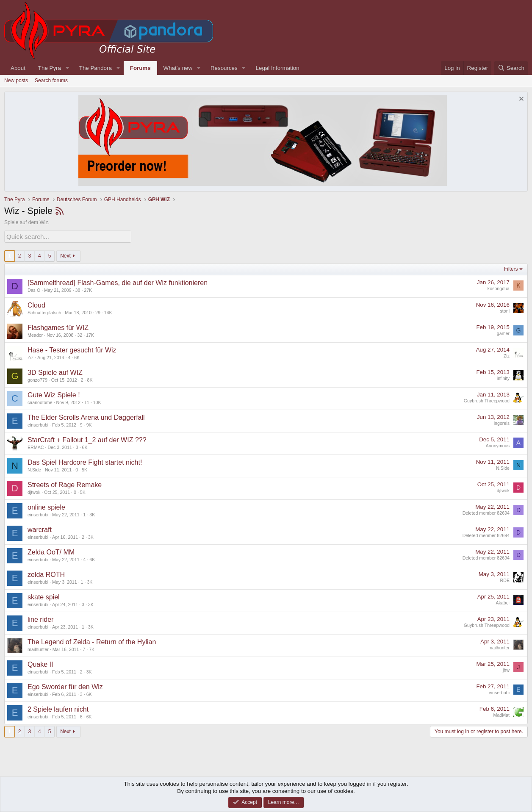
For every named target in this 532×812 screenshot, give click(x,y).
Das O (34, 289)
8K (90, 379)
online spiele (46, 506)
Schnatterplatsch (44, 311)
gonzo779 (37, 379)
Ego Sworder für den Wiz (65, 686)
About (18, 68)
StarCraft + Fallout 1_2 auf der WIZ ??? (87, 439)
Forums (140, 68)
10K (97, 401)
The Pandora (96, 68)
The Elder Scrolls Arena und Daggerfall (86, 416)
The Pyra (50, 68)
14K (108, 311)
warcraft (40, 528)
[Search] (511, 68)
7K (92, 648)
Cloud (36, 304)
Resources (224, 68)
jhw (506, 669)
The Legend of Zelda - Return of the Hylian (92, 641)
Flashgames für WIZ (58, 326)
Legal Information (278, 68)
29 (98, 311)
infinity (503, 377)
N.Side (34, 468)
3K (92, 513)
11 (87, 401)
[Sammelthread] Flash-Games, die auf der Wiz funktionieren (118, 281)
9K (89, 424)
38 (78, 289)
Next (65, 255)
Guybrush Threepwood (487, 400)
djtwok (34, 491)
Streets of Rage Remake (65, 484)
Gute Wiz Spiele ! (54, 394)
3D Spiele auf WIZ (55, 371)
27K (88, 289)
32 (80, 334)
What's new (178, 68)
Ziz (30, 356)
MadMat (502, 714)
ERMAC (36, 446)
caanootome (40, 401)
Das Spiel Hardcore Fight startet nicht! (85, 461)
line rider (40, 618)
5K (85, 468)
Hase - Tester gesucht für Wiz (72, 349)
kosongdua (499, 288)
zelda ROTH (46, 573)
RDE (505, 579)
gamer (503, 333)
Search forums (51, 80)
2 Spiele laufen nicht (58, 708)
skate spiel (44, 596)
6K (77, 356)
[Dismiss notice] (520, 100)
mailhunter (38, 648)
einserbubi (38, 424)
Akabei (503, 602)
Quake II (40, 663)
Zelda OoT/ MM (51, 551)
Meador (35, 334)
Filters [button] (511, 268)
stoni (505, 310)
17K (90, 334)
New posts (16, 80)
